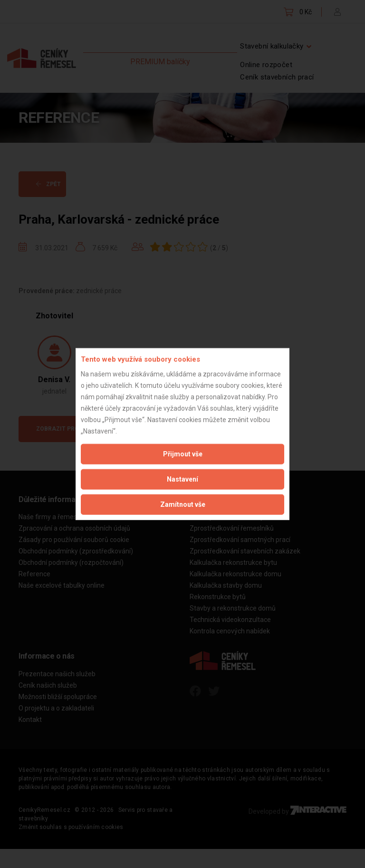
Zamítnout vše (183, 504)
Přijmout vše (183, 454)
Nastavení (182, 479)
